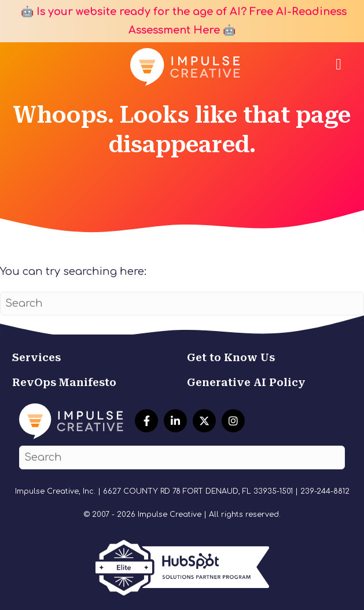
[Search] (182, 304)
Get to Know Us (231, 357)
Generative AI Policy (246, 382)
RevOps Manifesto (64, 382)
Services (36, 357)
